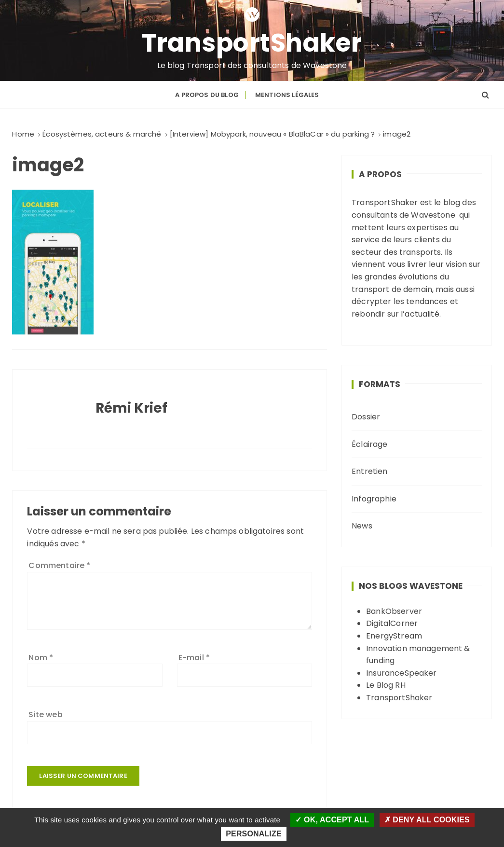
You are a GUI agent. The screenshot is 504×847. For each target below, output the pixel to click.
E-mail (194, 658)
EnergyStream (394, 636)
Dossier (366, 417)
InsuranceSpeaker (401, 673)
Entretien (369, 471)
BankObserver (394, 611)
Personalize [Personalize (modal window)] (253, 834)
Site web (45, 715)
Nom (41, 658)
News (362, 526)
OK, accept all (332, 820)
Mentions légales (287, 95)
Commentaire (59, 565)
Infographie (374, 499)
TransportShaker (252, 43)
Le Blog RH (386, 685)
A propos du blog (207, 95)
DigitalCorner (392, 623)
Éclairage (369, 444)
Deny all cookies (427, 820)
